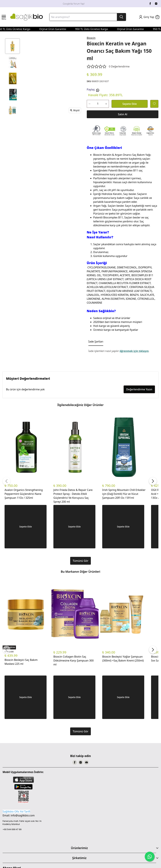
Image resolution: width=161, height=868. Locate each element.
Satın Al (123, 114)
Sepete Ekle (130, 104)
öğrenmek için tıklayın (134, 351)
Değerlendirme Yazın (139, 389)
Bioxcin (91, 38)
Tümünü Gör (81, 561)
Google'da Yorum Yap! (74, 4)
